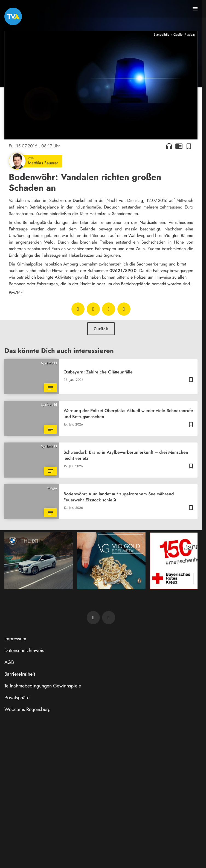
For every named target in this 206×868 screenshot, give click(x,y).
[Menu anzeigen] (195, 9)
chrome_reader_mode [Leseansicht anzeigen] (179, 146)
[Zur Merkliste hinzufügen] (189, 146)
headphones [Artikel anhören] (169, 146)
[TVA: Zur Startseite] (13, 16)
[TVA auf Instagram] (109, 618)
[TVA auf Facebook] (93, 618)
